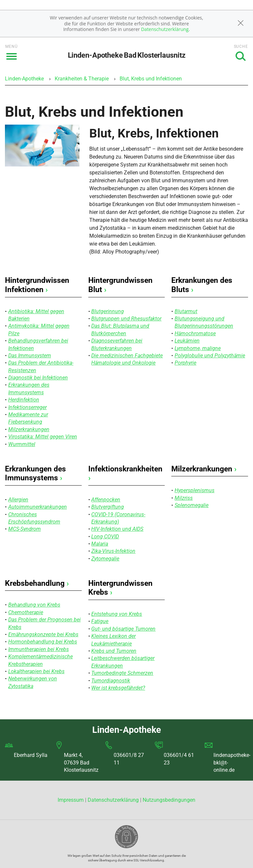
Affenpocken (106, 500)
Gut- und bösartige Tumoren (123, 629)
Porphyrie (185, 363)
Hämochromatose (195, 333)
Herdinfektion (24, 400)
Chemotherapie (26, 612)
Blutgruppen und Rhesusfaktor (126, 319)
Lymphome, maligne (198, 348)
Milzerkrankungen (29, 429)
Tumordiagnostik (111, 681)
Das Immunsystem (30, 356)
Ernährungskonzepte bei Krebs (43, 634)
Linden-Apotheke (24, 79)
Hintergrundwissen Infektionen (37, 285)
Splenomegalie (192, 505)
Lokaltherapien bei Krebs (36, 671)
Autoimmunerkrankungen (38, 507)
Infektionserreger (28, 407)
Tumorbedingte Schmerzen (122, 673)
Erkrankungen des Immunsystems (35, 474)
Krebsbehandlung (37, 583)
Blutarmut (186, 311)
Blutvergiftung (108, 507)
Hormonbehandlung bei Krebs (43, 642)
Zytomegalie (105, 559)
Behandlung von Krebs (34, 605)
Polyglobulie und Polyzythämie (210, 356)
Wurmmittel (22, 444)
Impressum (71, 800)
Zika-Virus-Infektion (113, 551)
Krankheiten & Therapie (82, 79)
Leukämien (187, 341)
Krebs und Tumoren (114, 651)
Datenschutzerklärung (165, 29)
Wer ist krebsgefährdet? (118, 688)
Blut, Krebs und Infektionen (151, 79)
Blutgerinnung (108, 311)
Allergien (18, 500)
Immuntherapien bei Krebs (39, 649)
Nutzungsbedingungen (169, 800)
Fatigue (100, 621)
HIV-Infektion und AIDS (117, 529)
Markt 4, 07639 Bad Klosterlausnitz (81, 763)
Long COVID (105, 537)
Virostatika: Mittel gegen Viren (43, 437)
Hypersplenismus (195, 490)
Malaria (100, 544)
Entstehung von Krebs (117, 614)
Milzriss (184, 498)
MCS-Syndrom (25, 529)
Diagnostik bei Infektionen (38, 378)
